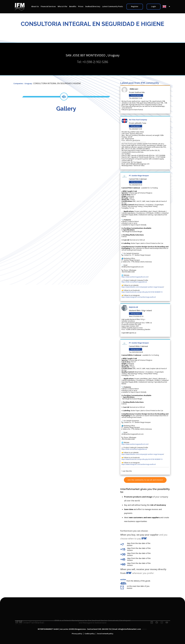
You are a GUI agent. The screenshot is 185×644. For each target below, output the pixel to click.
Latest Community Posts (113, 7)
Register (135, 7)
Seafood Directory (93, 7)
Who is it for (62, 7)
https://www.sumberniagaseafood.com (135, 277)
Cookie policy (90, 634)
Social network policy (105, 634)
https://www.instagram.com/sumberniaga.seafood (139, 297)
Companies (18, 83)
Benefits (73, 7)
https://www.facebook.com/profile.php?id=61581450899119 (142, 292)
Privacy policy (77, 634)
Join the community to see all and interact (145, 480)
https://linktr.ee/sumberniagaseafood (134, 282)
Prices (81, 7)
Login (154, 7)
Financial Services (48, 7)
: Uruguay (28, 83)
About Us (35, 7)
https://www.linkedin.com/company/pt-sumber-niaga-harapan (142, 287)
